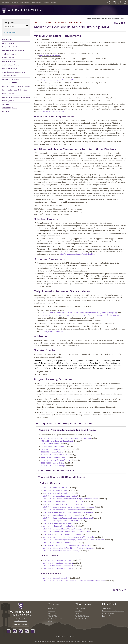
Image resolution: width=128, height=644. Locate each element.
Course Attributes (8, 58)
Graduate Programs (9, 54)
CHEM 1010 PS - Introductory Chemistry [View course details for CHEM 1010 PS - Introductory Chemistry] (56, 460)
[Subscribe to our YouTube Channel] (15, 631)
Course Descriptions (9, 61)
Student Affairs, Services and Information (16, 97)
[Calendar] (114, 2)
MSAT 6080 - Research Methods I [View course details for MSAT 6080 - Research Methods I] (56, 488)
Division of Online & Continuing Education (16, 86)
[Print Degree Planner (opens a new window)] (114, 23)
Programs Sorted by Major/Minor (13, 50)
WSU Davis (6, 104)
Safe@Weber (106, 608)
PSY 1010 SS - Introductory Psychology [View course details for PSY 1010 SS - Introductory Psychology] (56, 449)
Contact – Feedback (21, 625)
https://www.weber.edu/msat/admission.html (57, 80)
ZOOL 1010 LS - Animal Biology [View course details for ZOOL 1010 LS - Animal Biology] (53, 463)
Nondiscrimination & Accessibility (114, 611)
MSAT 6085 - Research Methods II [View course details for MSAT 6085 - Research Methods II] (56, 491)
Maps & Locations (8, 94)
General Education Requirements (14, 72)
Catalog (77, 613)
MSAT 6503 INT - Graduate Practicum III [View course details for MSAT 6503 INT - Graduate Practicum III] (58, 566)
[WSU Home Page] (21, 609)
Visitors (54, 2)
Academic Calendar (9, 76)
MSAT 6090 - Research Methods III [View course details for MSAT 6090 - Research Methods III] (56, 493)
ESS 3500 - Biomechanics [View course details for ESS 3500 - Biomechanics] (50, 444)
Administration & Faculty (11, 79)
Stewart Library (53, 613)
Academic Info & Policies (11, 65)
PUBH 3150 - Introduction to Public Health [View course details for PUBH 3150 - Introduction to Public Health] (57, 441)
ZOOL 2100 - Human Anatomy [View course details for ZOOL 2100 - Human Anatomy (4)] (52, 313)
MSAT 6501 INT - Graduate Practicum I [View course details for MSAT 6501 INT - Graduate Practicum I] (57, 560)
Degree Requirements (10, 68)
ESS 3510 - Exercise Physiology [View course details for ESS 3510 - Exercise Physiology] (53, 447)
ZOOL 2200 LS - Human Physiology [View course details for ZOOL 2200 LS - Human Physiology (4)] (54, 315)
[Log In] (125, 2)
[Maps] (109, 2)
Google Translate (74, 637)
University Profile (8, 101)
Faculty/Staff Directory (83, 616)
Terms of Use (107, 616)
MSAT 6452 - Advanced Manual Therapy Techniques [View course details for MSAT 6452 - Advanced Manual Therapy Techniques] (63, 529)
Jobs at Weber (53, 616)
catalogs (40, 642)
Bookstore (51, 611)
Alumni (46, 2)
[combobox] (106, 18)
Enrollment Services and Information (15, 90)
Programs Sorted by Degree (12, 47)
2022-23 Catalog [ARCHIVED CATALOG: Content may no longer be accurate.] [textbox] (106, 18)
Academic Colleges (9, 43)
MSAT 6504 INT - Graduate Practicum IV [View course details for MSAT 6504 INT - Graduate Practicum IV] (58, 569)
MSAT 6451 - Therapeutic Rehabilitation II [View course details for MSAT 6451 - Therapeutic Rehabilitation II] (59, 526)
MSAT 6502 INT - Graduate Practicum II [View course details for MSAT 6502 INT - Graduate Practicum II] (58, 563)
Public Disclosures (108, 613)
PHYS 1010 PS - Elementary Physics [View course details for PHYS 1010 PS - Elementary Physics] (54, 458)
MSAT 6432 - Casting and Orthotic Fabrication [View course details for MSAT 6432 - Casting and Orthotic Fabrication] (61, 521)
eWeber (14, 2)
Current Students (24, 2)
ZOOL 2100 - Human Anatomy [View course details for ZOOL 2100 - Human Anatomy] (52, 452)
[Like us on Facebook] (9, 631)
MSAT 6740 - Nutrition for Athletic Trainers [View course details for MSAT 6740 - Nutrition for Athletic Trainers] (60, 543)
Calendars (78, 611)
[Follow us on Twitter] (21, 631)
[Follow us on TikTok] (33, 631)
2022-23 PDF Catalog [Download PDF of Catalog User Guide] (10, 108)
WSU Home (5, 2)
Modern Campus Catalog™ (84, 642)
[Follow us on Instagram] (27, 631)
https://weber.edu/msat (54, 332)
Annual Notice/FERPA (10, 83)
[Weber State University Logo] (22, 10)
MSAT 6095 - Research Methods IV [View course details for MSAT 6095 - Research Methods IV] (56, 578)
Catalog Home (7, 40)
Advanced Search (10, 32)
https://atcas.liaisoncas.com (50, 56)
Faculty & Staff (37, 2)
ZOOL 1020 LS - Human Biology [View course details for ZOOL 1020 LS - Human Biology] (53, 466)
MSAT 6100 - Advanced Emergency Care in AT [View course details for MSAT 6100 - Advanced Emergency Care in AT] (61, 496)
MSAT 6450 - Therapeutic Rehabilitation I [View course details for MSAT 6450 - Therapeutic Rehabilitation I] (59, 524)
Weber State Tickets (55, 618)
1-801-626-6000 (21, 621)
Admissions (52, 608)
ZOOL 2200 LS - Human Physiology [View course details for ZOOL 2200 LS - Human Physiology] (54, 455)
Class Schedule (80, 608)
